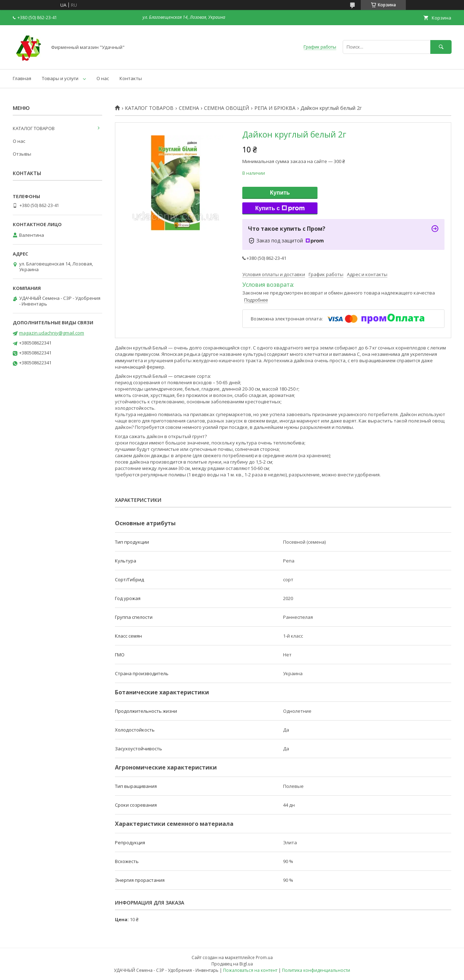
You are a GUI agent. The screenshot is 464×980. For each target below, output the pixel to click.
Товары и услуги (60, 78)
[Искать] (441, 47)
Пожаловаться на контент (250, 970)
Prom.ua (264, 957)
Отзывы (22, 154)
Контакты (131, 78)
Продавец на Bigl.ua (232, 964)
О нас (103, 78)
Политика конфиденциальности (316, 970)
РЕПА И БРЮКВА (275, 108)
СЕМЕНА (189, 108)
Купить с (280, 208)
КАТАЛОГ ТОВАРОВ (149, 108)
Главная (22, 78)
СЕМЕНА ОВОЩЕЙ (227, 108)
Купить (280, 193)
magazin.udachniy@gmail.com (52, 333)
